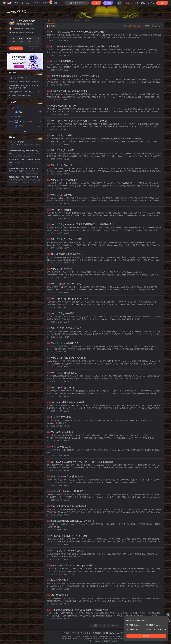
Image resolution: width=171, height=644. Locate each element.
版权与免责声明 (119, 639)
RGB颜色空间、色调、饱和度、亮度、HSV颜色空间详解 (25, 87)
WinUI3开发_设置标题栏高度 (63, 343)
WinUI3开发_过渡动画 (59, 135)
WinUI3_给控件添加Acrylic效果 (64, 284)
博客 (16, 3)
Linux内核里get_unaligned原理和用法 (67, 91)
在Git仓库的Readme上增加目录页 (65, 491)
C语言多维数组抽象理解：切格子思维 (67, 536)
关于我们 (66, 633)
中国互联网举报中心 (86, 639)
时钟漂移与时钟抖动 (59, 580)
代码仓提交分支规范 (59, 447)
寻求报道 (88, 633)
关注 (16, 48)
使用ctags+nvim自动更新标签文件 (65, 477)
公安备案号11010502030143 (69, 636)
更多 (57, 3)
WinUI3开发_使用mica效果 (62, 388)
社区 (28, 3)
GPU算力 (48, 2)
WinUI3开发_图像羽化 (59, 269)
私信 (34, 49)
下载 (22, 3)
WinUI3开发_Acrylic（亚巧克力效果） (67, 358)
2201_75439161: (16, 145)
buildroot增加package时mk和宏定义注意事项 (70, 521)
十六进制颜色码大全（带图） (24, 81)
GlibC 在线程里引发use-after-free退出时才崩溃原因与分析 (77, 32)
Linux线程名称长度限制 (60, 61)
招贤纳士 (73, 633)
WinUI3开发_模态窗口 (59, 210)
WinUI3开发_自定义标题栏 (62, 373)
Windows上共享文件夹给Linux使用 (65, 402)
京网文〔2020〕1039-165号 (102, 636)
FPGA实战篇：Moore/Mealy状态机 (66, 551)
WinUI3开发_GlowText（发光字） (65, 239)
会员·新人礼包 (132, 3)
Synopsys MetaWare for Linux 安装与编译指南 (25, 160)
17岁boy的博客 (17, 12)
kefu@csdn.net (114, 633)
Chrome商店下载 (99, 639)
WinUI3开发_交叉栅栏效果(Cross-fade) (68, 299)
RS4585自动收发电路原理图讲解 (65, 254)
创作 (162, 3)
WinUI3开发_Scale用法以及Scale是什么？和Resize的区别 (77, 121)
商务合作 (81, 633)
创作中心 (151, 3)
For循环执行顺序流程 (21, 95)
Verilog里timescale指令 (60, 432)
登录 (120, 3)
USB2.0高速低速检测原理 (61, 106)
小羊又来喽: (14, 180)
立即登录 (146, 636)
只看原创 (51, 26)
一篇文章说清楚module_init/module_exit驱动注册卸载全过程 (78, 610)
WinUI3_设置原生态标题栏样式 (64, 328)
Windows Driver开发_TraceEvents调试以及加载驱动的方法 (25, 151)
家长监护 (64, 639)
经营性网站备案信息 (118, 636)
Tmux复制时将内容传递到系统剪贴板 (67, 506)
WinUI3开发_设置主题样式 (62, 313)
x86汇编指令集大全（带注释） (24, 92)
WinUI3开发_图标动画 (59, 195)
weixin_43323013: (16, 162)
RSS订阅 (157, 26)
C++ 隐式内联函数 (58, 595)
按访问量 (146, 26)
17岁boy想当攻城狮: (17, 171)
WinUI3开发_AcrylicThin (60, 165)
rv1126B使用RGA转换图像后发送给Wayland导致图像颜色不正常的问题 (83, 46)
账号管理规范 (109, 639)
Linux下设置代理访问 (59, 417)
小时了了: (13, 153)
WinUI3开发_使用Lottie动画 (62, 180)
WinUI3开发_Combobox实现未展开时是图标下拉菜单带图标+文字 (80, 224)
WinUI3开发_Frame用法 (60, 150)
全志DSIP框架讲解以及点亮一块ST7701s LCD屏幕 (73, 76)
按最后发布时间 (134, 26)
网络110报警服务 (74, 639)
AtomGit (36, 3)
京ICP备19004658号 (86, 636)
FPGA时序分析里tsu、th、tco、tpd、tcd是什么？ (72, 565)
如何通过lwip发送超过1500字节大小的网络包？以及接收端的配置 (80, 462)
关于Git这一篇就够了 (21, 78)
